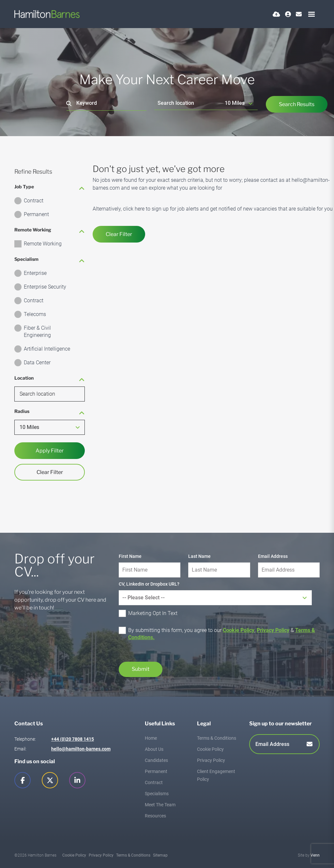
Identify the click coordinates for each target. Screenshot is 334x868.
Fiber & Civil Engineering (37, 331)
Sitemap (160, 855)
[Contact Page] (299, 14)
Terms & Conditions (217, 738)
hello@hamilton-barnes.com (81, 749)
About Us (154, 749)
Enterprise (35, 273)
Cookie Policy (239, 630)
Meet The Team (160, 805)
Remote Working (43, 244)
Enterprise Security (45, 287)
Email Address (273, 556)
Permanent (36, 214)
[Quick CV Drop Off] (276, 14)
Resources (155, 816)
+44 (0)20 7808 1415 (73, 739)
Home (151, 738)
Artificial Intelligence (47, 349)
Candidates (156, 760)
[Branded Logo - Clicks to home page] (47, 14)
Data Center (37, 363)
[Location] (188, 103)
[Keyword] (106, 103)
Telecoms (35, 314)
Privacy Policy (273, 630)
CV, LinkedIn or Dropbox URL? (149, 584)
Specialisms (157, 794)
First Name (130, 556)
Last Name (199, 556)
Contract (34, 201)
